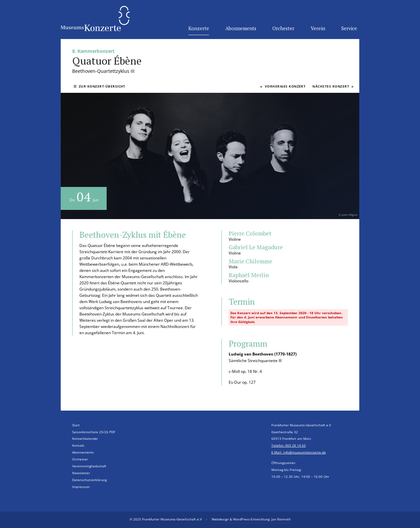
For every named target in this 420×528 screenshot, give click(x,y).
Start (76, 425)
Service (349, 28)
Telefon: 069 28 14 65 (289, 446)
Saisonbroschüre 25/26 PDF (94, 432)
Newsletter (81, 473)
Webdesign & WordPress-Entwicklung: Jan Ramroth (251, 519)
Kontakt (78, 446)
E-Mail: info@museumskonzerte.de (299, 452)
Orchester (283, 28)
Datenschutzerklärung (89, 480)
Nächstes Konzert (333, 86)
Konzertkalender (85, 439)
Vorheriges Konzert (283, 86)
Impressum (81, 487)
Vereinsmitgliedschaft (89, 466)
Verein (318, 28)
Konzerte (199, 28)
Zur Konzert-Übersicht (99, 86)
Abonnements (241, 28)
